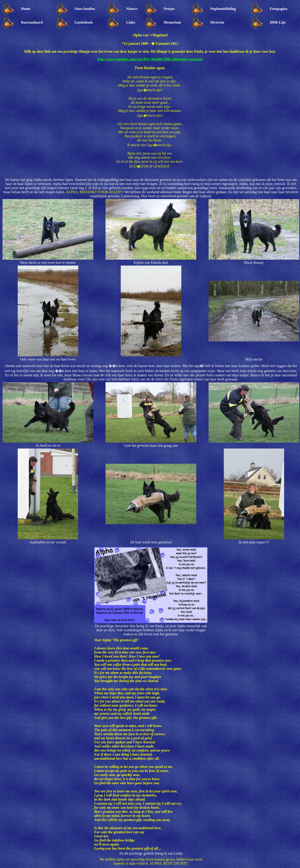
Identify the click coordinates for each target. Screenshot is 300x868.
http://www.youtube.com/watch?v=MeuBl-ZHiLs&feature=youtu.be (150, 59)
